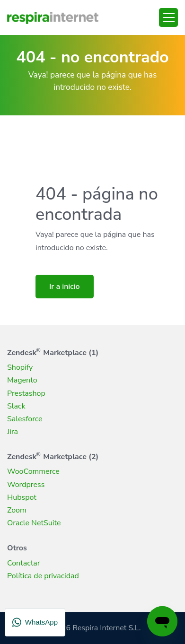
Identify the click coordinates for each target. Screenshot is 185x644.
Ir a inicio (65, 287)
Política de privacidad (43, 576)
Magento (22, 380)
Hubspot (22, 497)
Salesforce (25, 419)
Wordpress (26, 485)
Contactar (24, 563)
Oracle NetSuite (34, 523)
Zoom (17, 510)
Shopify (20, 367)
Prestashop (26, 393)
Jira (13, 432)
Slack (16, 406)
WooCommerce (33, 471)
